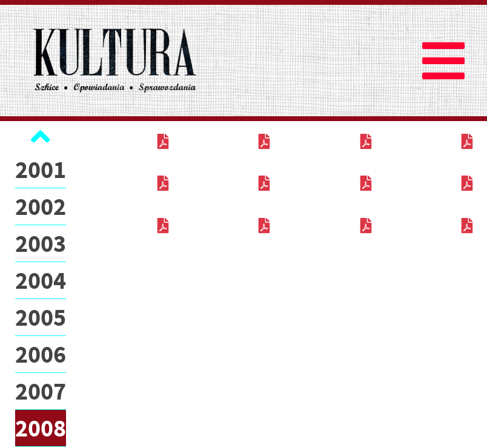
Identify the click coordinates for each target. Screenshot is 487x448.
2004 (41, 280)
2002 (41, 206)
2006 (41, 354)
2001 (41, 170)
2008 (41, 428)
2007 (41, 391)
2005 (41, 317)
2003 (41, 243)
